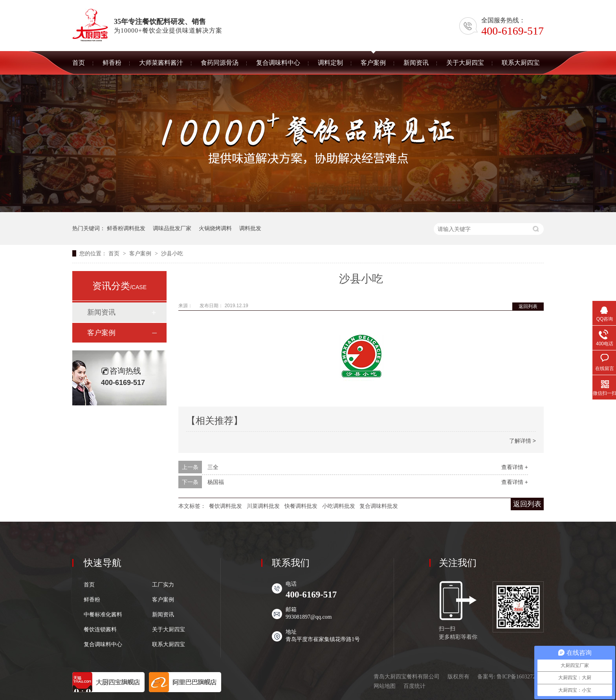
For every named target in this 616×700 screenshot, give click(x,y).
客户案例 (141, 253)
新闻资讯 (101, 312)
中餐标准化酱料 (103, 615)
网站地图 (385, 686)
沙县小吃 (172, 253)
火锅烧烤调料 (215, 228)
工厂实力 (163, 585)
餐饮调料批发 (225, 506)
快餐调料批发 (301, 506)
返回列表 (528, 306)
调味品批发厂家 (172, 228)
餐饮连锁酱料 (100, 630)
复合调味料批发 (379, 506)
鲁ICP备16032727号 (520, 677)
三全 (213, 467)
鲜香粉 (92, 600)
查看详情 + (515, 467)
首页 (115, 253)
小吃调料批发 (339, 506)
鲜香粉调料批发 (126, 228)
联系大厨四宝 (169, 645)
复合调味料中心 (103, 645)
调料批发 (250, 228)
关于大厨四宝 (169, 630)
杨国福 (216, 482)
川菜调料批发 (263, 506)
